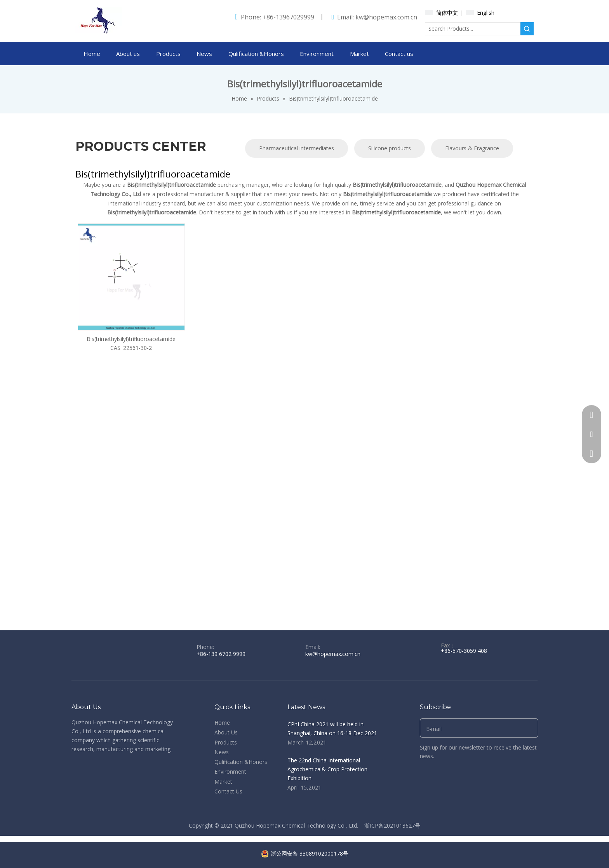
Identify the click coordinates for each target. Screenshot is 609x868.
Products (226, 742)
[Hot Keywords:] (527, 29)
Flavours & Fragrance (472, 148)
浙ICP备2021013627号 (392, 825)
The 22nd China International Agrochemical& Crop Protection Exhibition (327, 769)
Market (223, 782)
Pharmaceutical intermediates (297, 148)
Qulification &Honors (241, 762)
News (222, 752)
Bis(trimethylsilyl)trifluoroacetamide (131, 339)
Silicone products (390, 148)
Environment (230, 771)
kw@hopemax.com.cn (386, 17)
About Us (226, 732)
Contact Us (228, 791)
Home (222, 723)
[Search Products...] (473, 29)
